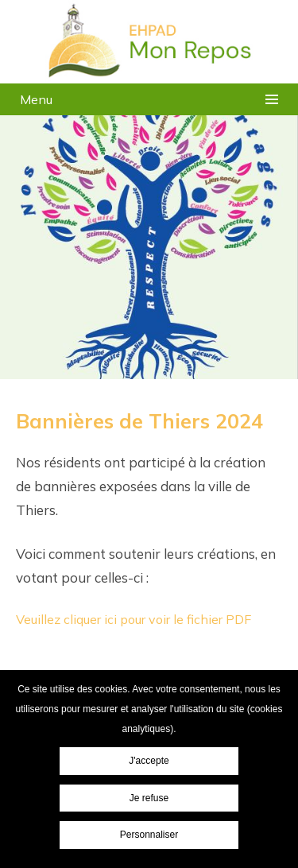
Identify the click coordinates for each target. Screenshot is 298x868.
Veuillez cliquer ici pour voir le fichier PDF (134, 619)
